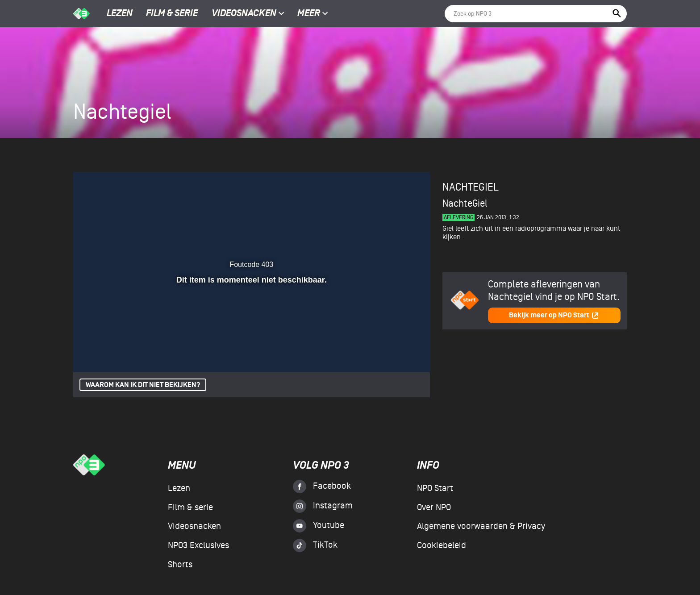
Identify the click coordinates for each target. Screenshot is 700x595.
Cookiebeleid (442, 545)
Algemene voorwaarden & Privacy (481, 526)
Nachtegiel (471, 187)
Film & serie (172, 14)
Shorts (180, 565)
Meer (313, 14)
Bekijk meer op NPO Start (554, 315)
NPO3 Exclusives (198, 545)
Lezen (120, 14)
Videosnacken (244, 14)
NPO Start (435, 488)
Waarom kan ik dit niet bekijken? (143, 385)
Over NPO (434, 508)
